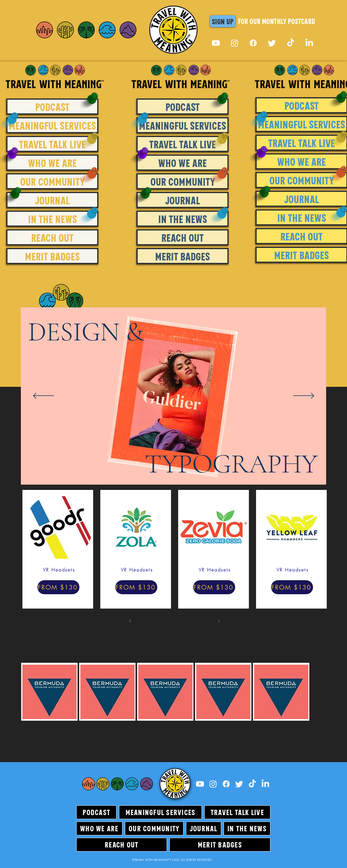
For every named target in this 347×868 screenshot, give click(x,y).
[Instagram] (235, 43)
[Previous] (43, 396)
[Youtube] (216, 43)
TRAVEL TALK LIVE (52, 144)
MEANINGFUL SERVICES (52, 125)
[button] (223, 21)
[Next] (304, 396)
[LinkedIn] (309, 43)
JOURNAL (52, 200)
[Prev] (130, 621)
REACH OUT (52, 237)
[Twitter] (272, 43)
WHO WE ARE (52, 163)
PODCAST (52, 107)
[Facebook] (253, 43)
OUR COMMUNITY (52, 181)
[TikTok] (291, 43)
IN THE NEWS (52, 219)
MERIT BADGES (52, 256)
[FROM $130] (58, 587)
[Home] (45, 30)
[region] (75, 301)
